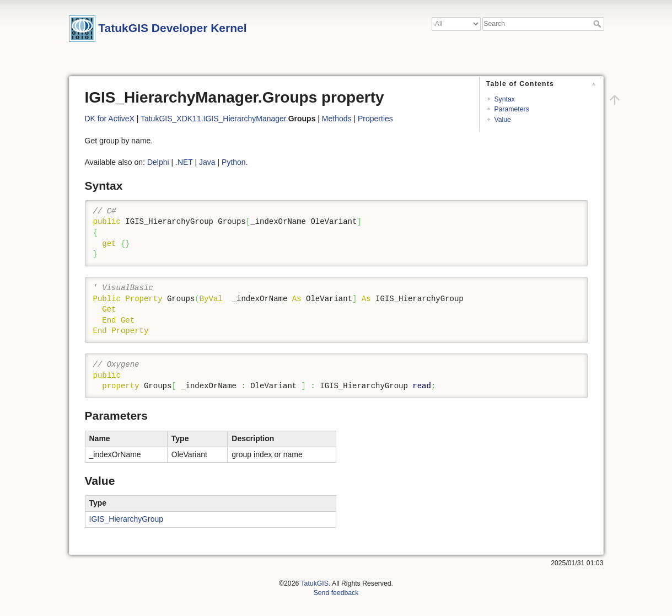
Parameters (511, 109)
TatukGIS (314, 583)
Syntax (504, 99)
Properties (375, 119)
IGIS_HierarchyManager (245, 119)
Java (207, 162)
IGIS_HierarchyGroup (127, 519)
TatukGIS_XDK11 (171, 119)
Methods (337, 119)
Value (502, 120)
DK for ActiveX (110, 119)
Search (598, 24)
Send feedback (336, 593)
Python (234, 162)
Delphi (158, 162)
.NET (184, 162)
